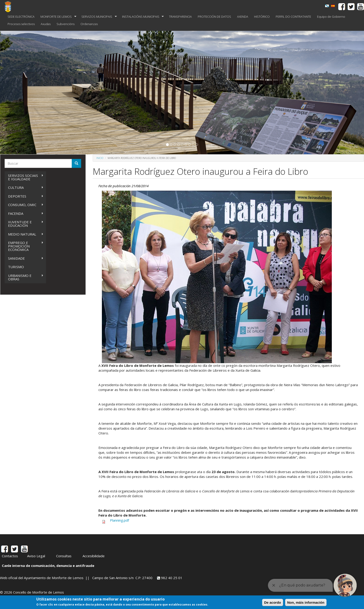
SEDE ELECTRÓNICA (21, 17)
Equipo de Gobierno (331, 17)
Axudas (46, 24)
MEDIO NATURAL (24, 234)
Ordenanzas (89, 24)
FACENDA (24, 214)
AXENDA (243, 17)
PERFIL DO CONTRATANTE (293, 17)
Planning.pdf (119, 520)
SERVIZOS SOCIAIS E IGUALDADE (24, 177)
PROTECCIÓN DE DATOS (214, 17)
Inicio (100, 158)
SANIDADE (24, 258)
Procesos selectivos (21, 24)
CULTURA (24, 188)
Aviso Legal (36, 556)
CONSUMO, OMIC (24, 205)
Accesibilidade (94, 556)
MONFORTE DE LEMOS (57, 17)
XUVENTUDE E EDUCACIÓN (24, 224)
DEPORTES (24, 196)
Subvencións (66, 24)
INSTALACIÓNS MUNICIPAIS (142, 17)
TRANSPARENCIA (180, 17)
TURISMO (16, 267)
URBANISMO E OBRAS (24, 277)
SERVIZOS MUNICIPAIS (98, 17)
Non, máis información (306, 602)
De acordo (273, 602)
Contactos (10, 556)
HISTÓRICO (262, 17)
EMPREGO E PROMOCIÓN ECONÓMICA (24, 246)
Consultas (64, 556)
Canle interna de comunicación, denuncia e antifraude (48, 566)
